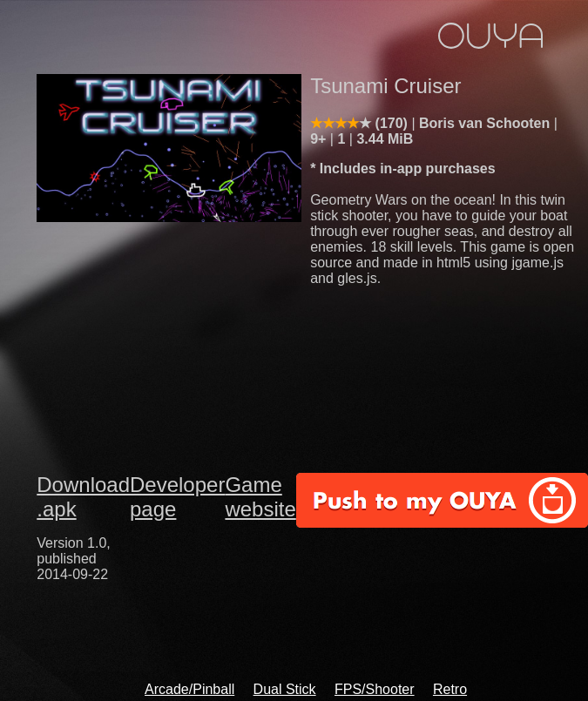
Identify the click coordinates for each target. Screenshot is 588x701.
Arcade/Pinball (189, 689)
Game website (260, 497)
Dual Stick (285, 689)
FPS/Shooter (375, 689)
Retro (450, 689)
